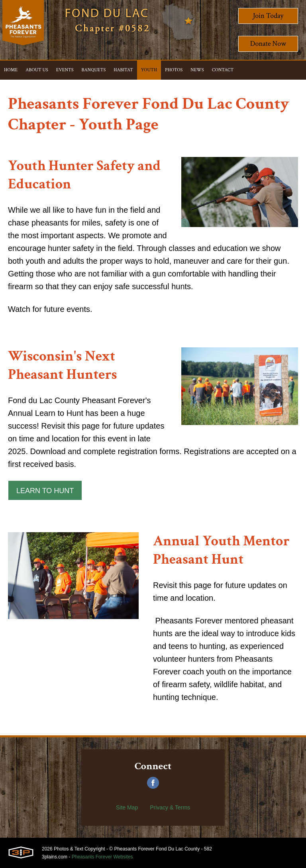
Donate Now (268, 44)
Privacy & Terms (170, 807)
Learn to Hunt (45, 491)
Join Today (268, 16)
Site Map (127, 807)
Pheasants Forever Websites (102, 857)
